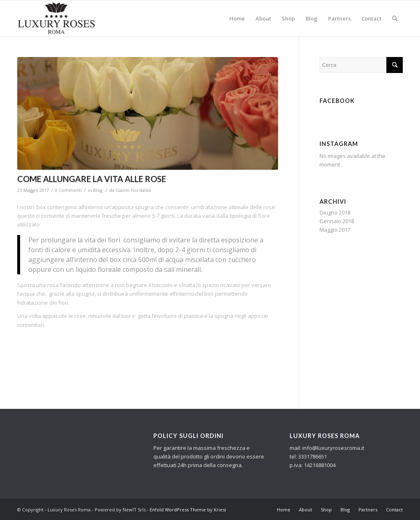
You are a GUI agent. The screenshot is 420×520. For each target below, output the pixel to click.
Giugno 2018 (335, 212)
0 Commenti (68, 190)
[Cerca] (395, 18)
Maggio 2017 (335, 230)
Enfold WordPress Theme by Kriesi (188, 510)
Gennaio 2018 (337, 221)
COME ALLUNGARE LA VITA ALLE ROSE (92, 179)
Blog (98, 190)
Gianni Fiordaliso (134, 190)
